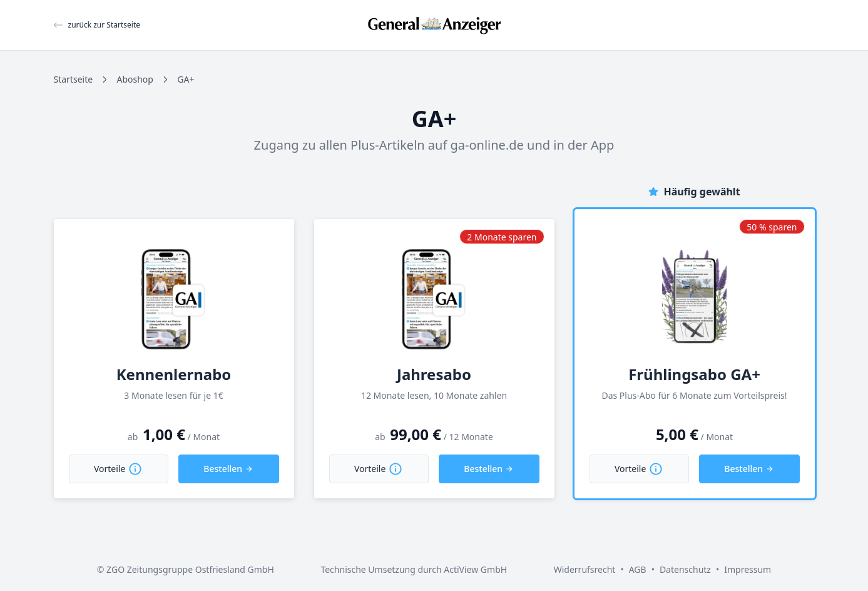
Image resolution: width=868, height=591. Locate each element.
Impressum (748, 569)
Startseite (74, 79)
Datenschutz (685, 569)
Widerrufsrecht (585, 569)
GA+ (186, 79)
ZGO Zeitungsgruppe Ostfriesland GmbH (190, 569)
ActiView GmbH (475, 569)
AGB (638, 569)
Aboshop (135, 79)
